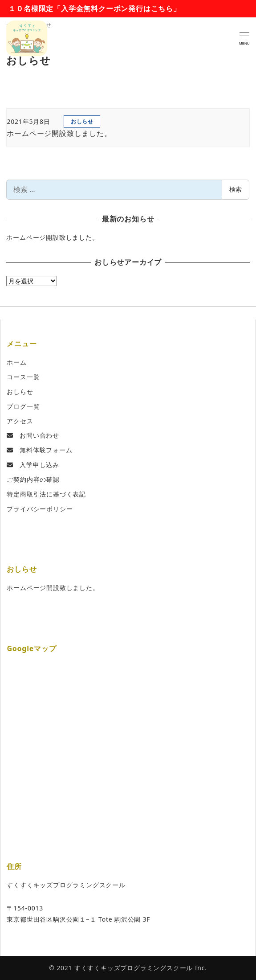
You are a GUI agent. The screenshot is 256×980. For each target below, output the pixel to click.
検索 (236, 189)
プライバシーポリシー (40, 509)
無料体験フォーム (39, 450)
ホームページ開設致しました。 (52, 237)
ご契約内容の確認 (33, 479)
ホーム (16, 362)
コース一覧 (23, 377)
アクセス (20, 421)
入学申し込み (33, 465)
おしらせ (20, 392)
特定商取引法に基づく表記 (46, 494)
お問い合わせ (33, 435)
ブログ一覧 (23, 406)
